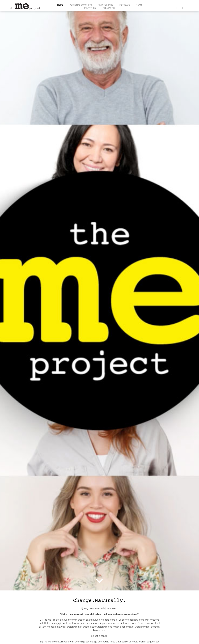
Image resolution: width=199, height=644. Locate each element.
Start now (90, 8)
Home (60, 5)
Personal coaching (81, 5)
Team (139, 5)
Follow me (109, 8)
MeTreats (125, 5)
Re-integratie (106, 5)
